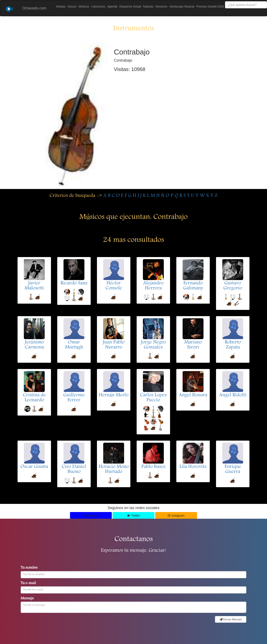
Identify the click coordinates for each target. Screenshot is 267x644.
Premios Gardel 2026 (210, 6)
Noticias (148, 6)
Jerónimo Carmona (34, 345)
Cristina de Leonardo (34, 398)
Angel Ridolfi (233, 395)
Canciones (98, 6)
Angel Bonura (193, 395)
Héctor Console (114, 286)
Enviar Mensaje (231, 620)
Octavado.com (34, 8)
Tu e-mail (28, 583)
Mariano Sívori (193, 345)
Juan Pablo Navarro (114, 345)
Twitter (133, 516)
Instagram (176, 516)
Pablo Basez (153, 467)
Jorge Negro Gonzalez (153, 345)
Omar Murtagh (74, 345)
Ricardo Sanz (74, 283)
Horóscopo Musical (182, 6)
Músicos (84, 6)
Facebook (91, 516)
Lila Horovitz (193, 467)
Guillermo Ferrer (74, 398)
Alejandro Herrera (153, 286)
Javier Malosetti (34, 286)
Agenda (112, 6)
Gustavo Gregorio (233, 286)
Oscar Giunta (34, 467)
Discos (72, 6)
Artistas (61, 6)
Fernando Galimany (193, 286)
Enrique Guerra (233, 469)
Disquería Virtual (130, 6)
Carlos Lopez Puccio (153, 398)
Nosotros (161, 6)
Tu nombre (29, 568)
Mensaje (27, 599)
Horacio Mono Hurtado (114, 469)
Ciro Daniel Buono (74, 469)
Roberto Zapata (233, 345)
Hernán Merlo (114, 395)
